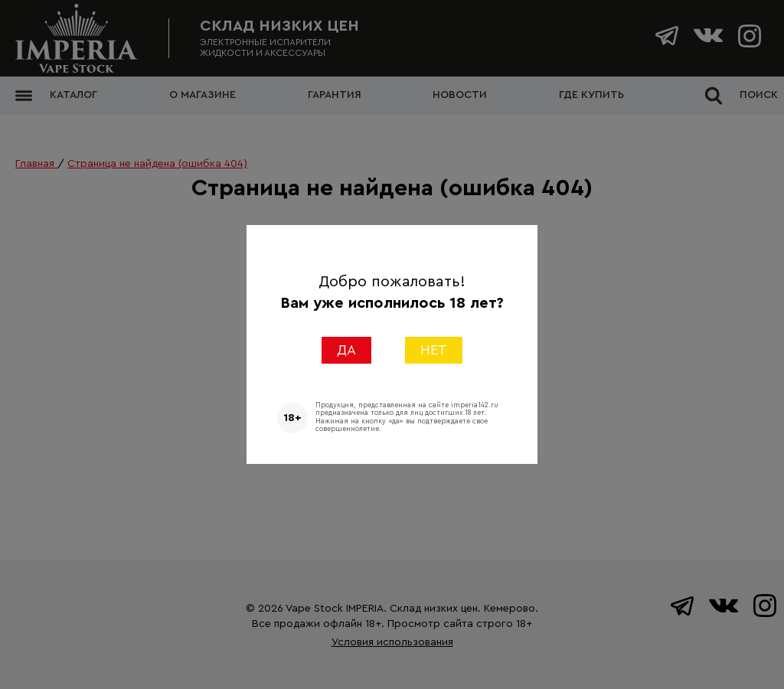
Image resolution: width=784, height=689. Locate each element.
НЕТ (434, 350)
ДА (346, 350)
